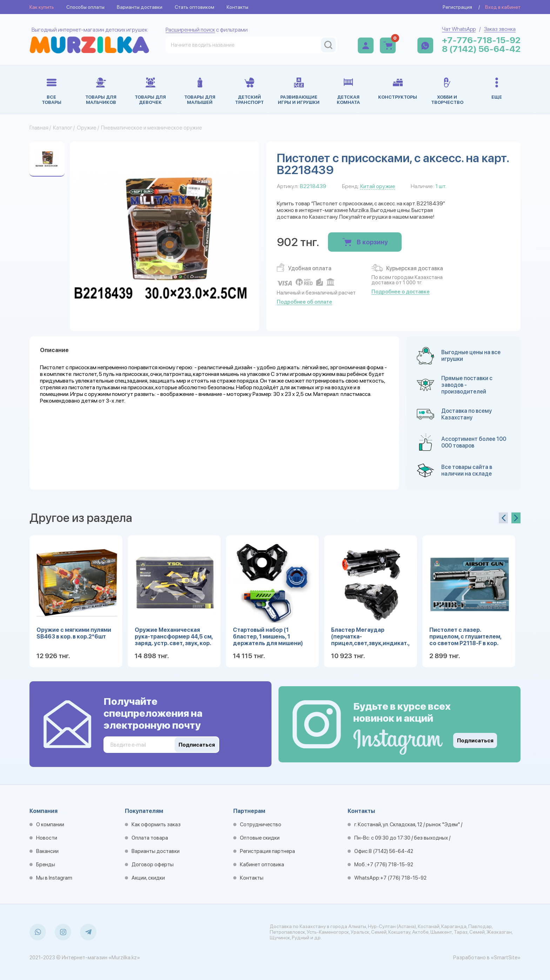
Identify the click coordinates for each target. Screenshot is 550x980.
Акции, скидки (148, 878)
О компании (50, 825)
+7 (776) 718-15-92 (390, 865)
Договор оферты (153, 865)
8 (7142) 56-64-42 (481, 49)
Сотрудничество (261, 825)
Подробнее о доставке (401, 292)
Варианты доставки (140, 7)
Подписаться (475, 741)
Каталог (63, 128)
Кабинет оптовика (262, 865)
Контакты (237, 7)
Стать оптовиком (194, 7)
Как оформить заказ (156, 825)
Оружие (87, 128)
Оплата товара (150, 838)
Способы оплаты (85, 7)
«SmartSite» (506, 958)
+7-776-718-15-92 (481, 40)
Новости (47, 838)
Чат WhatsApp (459, 29)
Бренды (46, 865)
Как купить (42, 7)
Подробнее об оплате (304, 302)
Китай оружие (378, 186)
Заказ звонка (500, 29)
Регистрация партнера (267, 851)
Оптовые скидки (260, 838)
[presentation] (503, 518)
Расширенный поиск (190, 30)
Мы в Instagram (54, 878)
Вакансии (47, 851)
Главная (39, 128)
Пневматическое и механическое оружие (152, 128)
